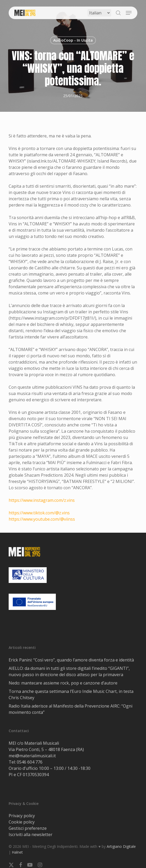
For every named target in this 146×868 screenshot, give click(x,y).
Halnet (17, 852)
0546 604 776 (30, 762)
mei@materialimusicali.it (32, 756)
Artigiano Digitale (121, 846)
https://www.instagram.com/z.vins (42, 500)
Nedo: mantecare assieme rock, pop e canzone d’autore (63, 683)
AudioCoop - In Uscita (73, 40)
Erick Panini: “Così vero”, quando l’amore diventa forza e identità (71, 660)
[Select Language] (99, 13)
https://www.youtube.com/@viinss (42, 519)
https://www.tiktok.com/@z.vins (39, 513)
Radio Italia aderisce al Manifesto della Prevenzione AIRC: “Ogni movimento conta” (71, 709)
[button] (129, 13)
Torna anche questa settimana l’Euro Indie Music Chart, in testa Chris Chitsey (71, 694)
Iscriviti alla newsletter (31, 834)
